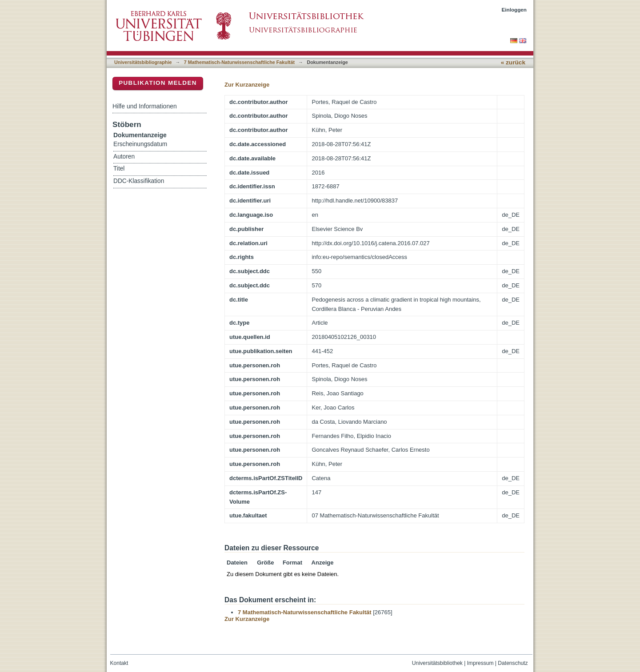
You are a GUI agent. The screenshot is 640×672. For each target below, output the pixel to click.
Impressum (480, 663)
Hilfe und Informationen (145, 106)
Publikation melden (158, 83)
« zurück (513, 62)
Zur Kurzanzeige (247, 85)
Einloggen (514, 10)
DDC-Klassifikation (139, 181)
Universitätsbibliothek (437, 663)
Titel (119, 169)
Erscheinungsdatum (140, 144)
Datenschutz (513, 663)
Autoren (124, 157)
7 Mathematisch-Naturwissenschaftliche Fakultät (239, 62)
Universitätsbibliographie (143, 62)
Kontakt (119, 663)
